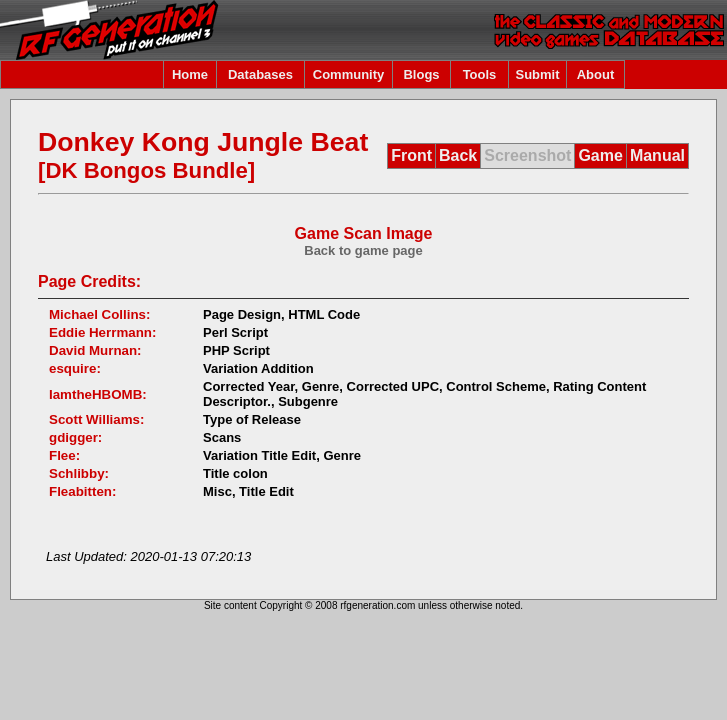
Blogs (421, 74)
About (596, 74)
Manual (657, 155)
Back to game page (363, 250)
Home (190, 74)
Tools (480, 74)
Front (411, 155)
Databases (260, 74)
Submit (537, 74)
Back (458, 155)
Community (349, 74)
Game (600, 155)
